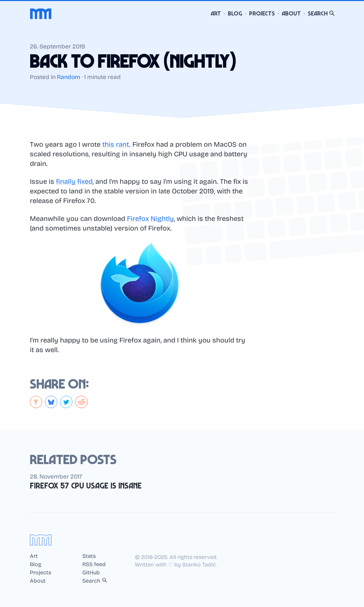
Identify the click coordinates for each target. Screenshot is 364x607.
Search (321, 14)
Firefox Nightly (150, 218)
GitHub (91, 573)
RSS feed (94, 564)
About (291, 14)
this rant (116, 144)
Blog (235, 14)
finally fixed (74, 181)
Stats (89, 556)
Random (69, 77)
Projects (262, 14)
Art (216, 14)
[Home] (41, 14)
